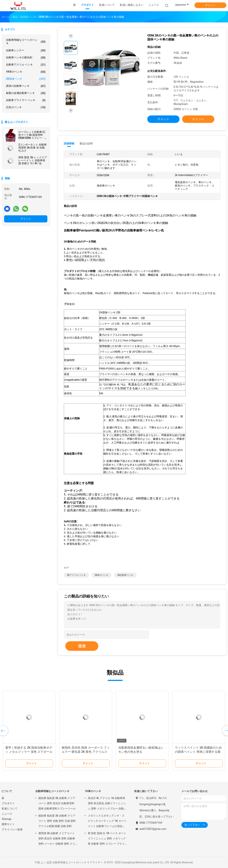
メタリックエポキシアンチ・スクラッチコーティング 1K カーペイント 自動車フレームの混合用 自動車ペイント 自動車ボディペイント (107, 821)
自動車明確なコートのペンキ (26, 42)
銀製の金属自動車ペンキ (26, 93)
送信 (82, 646)
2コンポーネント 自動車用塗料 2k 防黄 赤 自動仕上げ (32, 148)
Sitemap (6, 819)
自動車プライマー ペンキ (26, 100)
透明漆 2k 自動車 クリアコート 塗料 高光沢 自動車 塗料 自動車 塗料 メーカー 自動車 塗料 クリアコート (57, 839)
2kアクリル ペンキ (76, 575)
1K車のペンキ (26, 72)
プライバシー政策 (12, 829)
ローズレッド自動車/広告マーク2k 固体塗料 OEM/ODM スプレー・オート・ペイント (33, 135)
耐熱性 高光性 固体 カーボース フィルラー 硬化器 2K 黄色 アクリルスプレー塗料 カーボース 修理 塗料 (86, 752)
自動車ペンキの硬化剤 (26, 58)
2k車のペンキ (102, 575)
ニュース (7, 814)
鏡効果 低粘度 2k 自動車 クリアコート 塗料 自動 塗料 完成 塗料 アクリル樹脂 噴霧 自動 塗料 (57, 821)
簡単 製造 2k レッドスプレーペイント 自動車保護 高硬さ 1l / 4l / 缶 (33, 160)
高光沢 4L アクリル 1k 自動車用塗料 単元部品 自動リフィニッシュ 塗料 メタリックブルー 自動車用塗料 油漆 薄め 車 (107, 804)
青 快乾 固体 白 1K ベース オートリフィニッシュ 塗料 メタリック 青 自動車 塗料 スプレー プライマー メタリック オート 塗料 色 (107, 839)
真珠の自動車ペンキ (26, 86)
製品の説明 (86, 143)
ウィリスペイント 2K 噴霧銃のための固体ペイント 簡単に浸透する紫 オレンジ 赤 (198, 752)
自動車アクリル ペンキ (26, 65)
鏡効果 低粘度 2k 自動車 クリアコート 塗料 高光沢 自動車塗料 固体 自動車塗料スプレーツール (57, 803)
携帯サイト (8, 824)
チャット (210, 5)
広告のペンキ (26, 107)
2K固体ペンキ (26, 79)
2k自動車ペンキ (125, 575)
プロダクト (8, 803)
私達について (10, 809)
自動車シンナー (26, 51)
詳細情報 (69, 143)
